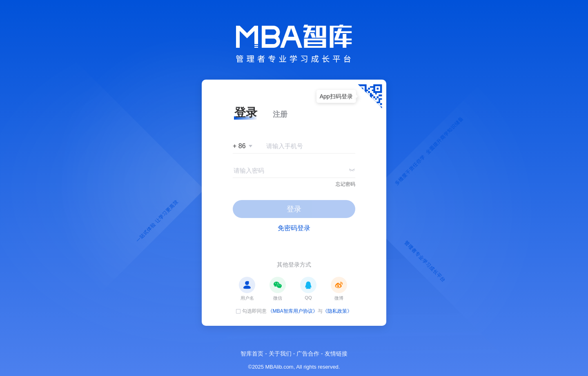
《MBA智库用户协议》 (293, 311)
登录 (294, 209)
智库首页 (252, 354)
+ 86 (239, 146)
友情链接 (336, 354)
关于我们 (280, 354)
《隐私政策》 (337, 311)
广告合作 (308, 354)
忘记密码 (345, 184)
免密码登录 (294, 228)
